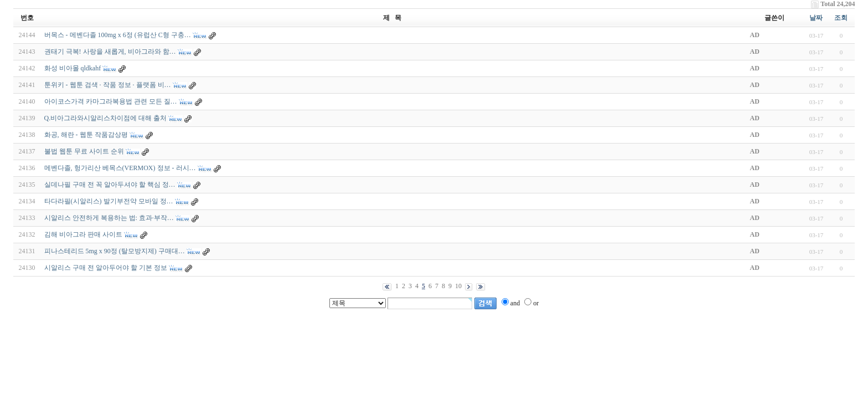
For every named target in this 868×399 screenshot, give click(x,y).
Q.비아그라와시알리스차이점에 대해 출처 (106, 118)
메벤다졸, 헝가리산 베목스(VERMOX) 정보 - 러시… (120, 168)
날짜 (816, 18)
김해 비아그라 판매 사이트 (83, 234)
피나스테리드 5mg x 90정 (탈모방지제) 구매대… (115, 251)
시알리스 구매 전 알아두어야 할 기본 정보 (106, 268)
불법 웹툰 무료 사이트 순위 (84, 151)
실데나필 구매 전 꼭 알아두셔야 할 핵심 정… (110, 185)
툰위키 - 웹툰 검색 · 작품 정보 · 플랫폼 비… (108, 85)
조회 (841, 18)
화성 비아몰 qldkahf (73, 68)
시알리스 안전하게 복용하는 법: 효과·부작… (109, 218)
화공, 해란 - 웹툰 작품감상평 (86, 135)
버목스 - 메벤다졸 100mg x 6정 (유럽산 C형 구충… (118, 35)
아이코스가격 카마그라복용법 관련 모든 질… (111, 101)
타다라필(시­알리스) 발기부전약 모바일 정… (109, 201)
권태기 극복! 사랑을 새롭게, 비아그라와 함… (110, 52)
